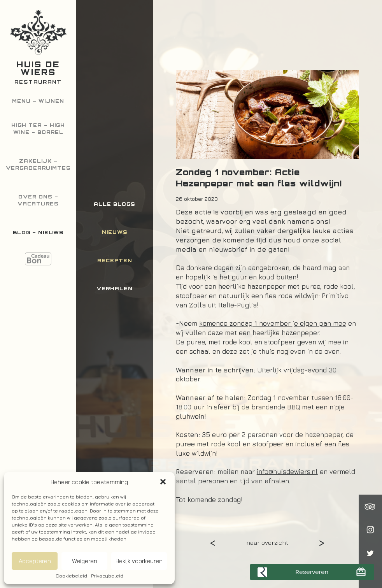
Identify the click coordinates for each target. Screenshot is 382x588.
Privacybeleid (107, 576)
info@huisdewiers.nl (287, 472)
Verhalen (115, 289)
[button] (163, 482)
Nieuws (115, 232)
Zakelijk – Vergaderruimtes (38, 164)
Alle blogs (115, 204)
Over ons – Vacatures (38, 200)
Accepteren (35, 561)
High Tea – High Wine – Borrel (38, 129)
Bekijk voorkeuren (139, 561)
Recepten (115, 261)
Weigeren (85, 561)
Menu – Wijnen (38, 101)
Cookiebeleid (71, 576)
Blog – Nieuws (38, 233)
